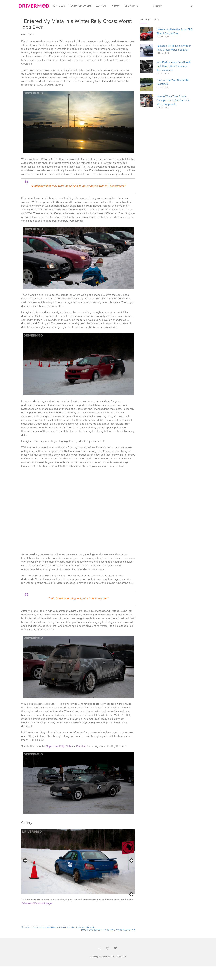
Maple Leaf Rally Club (58, 746)
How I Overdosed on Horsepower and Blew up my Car (58, 941)
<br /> (78, 510)
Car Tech (102, 6)
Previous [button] (25, 861)
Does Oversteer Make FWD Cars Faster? (108, 944)
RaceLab (81, 746)
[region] (78, 869)
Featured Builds (80, 6)
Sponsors (131, 6)
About (116, 6)
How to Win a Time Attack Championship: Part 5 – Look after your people (173, 100)
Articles (59, 6)
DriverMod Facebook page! (37, 917)
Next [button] (131, 861)
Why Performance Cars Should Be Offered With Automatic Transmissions (174, 66)
